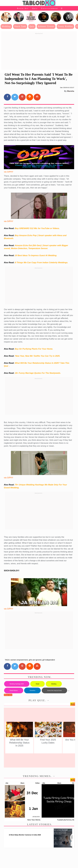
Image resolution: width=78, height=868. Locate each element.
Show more (8, 695)
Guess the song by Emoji (54, 690)
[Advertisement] (39, 52)
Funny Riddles (65, 26)
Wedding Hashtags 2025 (17, 684)
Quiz (35, 8)
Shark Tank (20, 26)
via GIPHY (9, 172)
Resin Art (23, 8)
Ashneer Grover (46, 26)
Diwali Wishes (14, 690)
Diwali (37, 684)
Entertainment (50, 8)
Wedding (6, 26)
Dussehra (32, 690)
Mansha (71, 91)
